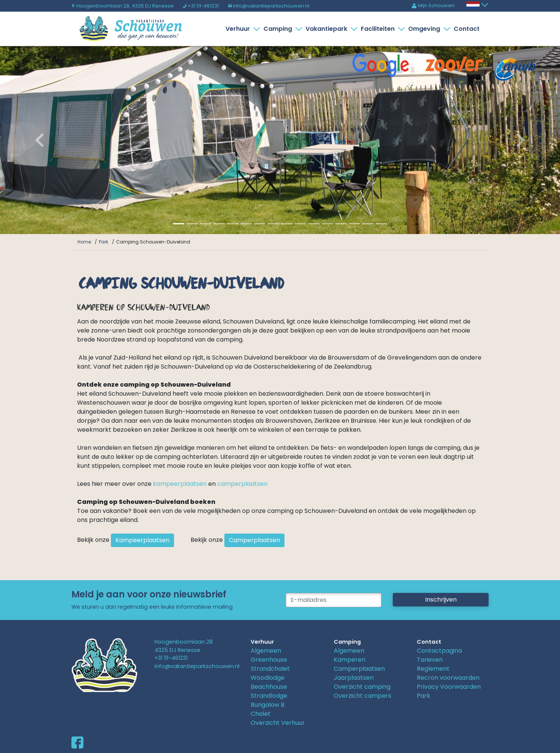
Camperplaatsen (254, 540)
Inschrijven (441, 600)
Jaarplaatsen (354, 678)
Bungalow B (268, 705)
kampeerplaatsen (180, 484)
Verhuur (239, 29)
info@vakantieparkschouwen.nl (269, 6)
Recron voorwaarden (448, 678)
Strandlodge (269, 696)
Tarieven (430, 660)
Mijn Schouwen (433, 5)
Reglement (433, 669)
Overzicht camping (362, 687)
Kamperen (350, 660)
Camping (279, 29)
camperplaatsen (242, 484)
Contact (467, 29)
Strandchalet (270, 669)
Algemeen (266, 651)
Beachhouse (269, 687)
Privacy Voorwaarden (449, 687)
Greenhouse (269, 660)
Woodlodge (268, 678)
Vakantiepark (328, 29)
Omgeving (426, 29)
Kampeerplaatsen (142, 540)
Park (424, 696)
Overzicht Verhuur (278, 723)
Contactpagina (439, 651)
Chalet (261, 714)
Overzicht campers (362, 696)
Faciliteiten (379, 29)
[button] (42, 140)
